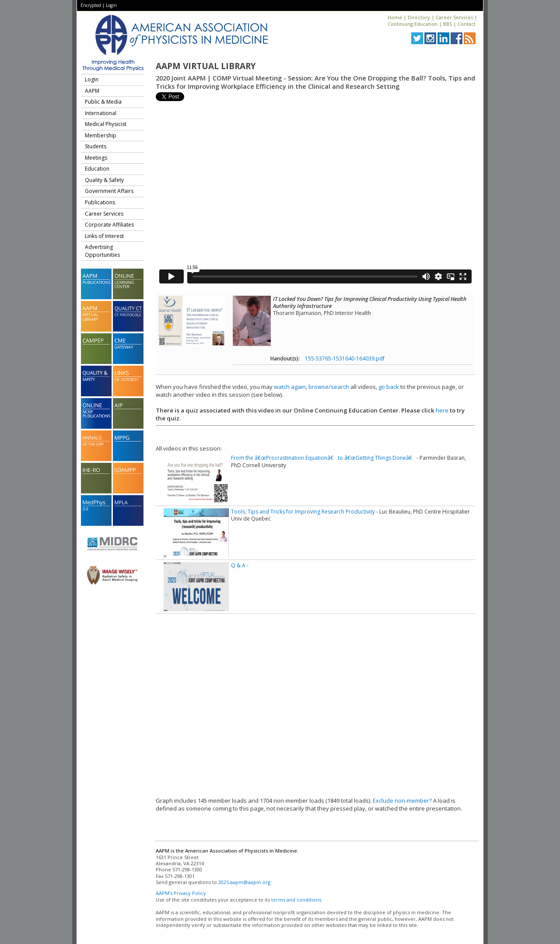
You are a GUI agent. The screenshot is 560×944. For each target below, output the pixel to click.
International (101, 113)
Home (395, 17)
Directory (419, 17)
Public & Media (103, 102)
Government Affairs (109, 191)
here (442, 410)
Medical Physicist (106, 124)
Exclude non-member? (402, 801)
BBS (448, 24)
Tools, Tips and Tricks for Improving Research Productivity (303, 512)
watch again (290, 387)
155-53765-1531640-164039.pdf (345, 358)
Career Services (454, 17)
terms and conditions (296, 900)
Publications (100, 202)
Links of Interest (104, 236)
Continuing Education (413, 24)
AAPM (92, 91)
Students (96, 146)
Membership (101, 135)
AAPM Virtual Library (206, 66)
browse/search (329, 387)
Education (97, 169)
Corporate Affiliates (109, 225)
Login (111, 5)
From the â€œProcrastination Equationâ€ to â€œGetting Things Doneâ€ (323, 458)
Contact (467, 24)
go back (389, 387)
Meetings (96, 158)
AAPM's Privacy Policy (181, 893)
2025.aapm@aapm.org (244, 882)
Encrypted (91, 5)
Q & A (238, 565)
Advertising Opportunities (102, 251)
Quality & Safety (104, 180)
